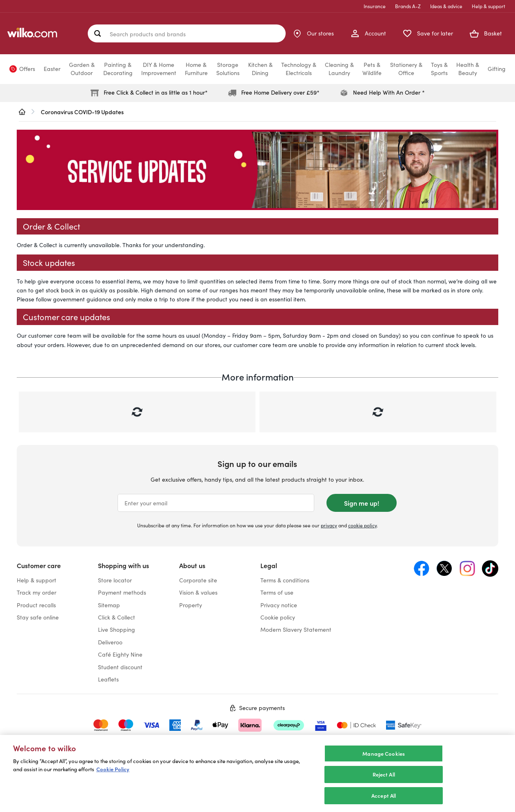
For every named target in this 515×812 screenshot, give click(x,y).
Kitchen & (260, 69)
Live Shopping (117, 629)
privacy (329, 525)
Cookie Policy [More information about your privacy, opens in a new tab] (113, 778)
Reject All (384, 783)
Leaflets (108, 679)
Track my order (37, 592)
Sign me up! (362, 503)
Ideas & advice (446, 6)
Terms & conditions (285, 580)
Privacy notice (279, 605)
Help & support (488, 6)
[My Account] (368, 33)
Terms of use (277, 592)
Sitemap (109, 605)
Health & (468, 69)
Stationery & (406, 69)
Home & (196, 69)
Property (191, 605)
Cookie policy (278, 617)
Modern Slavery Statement (296, 629)
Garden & (82, 69)
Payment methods (122, 592)
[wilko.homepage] (22, 112)
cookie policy (362, 525)
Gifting (497, 69)
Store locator (115, 580)
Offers (27, 69)
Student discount (120, 667)
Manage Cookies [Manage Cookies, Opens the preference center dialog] (384, 762)
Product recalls (36, 605)
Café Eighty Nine (120, 654)
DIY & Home (159, 69)
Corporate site (198, 580)
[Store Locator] (313, 33)
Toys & (439, 69)
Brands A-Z (408, 6)
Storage (228, 69)
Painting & (118, 69)
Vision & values (198, 592)
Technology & (299, 69)
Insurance (375, 6)
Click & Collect (117, 617)
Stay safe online (38, 617)
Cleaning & (339, 69)
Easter (52, 69)
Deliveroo (110, 642)
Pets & (372, 69)
